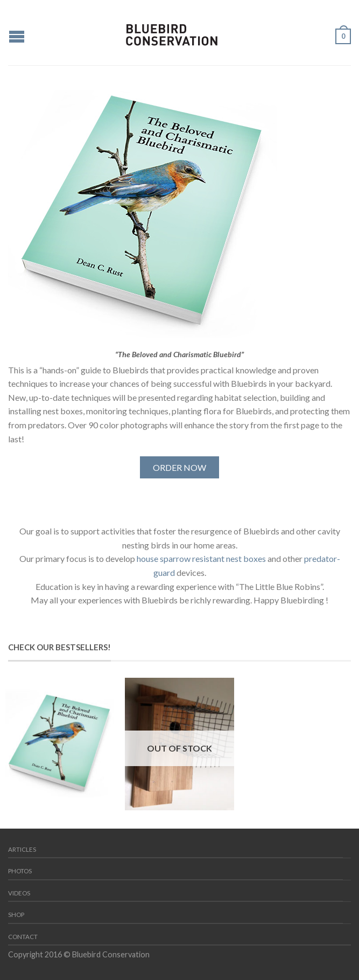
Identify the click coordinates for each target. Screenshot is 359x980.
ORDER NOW (179, 467)
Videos (19, 893)
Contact (23, 937)
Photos (20, 871)
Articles (22, 849)
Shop (16, 915)
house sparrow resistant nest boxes (201, 558)
